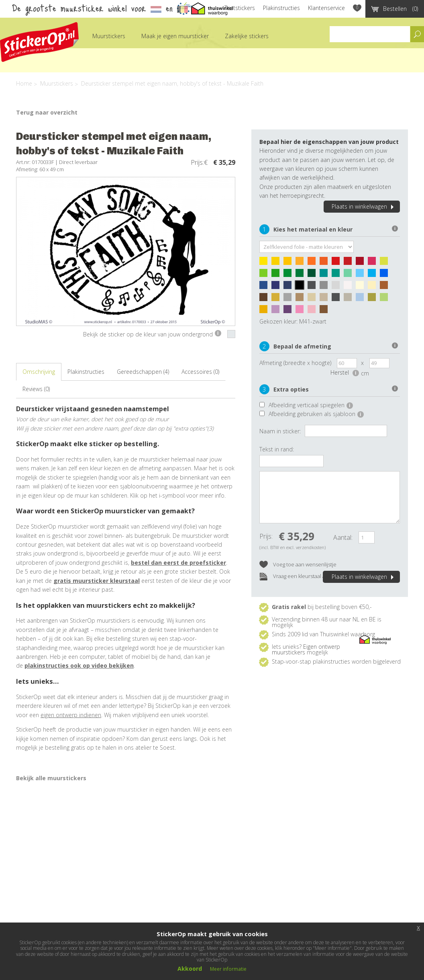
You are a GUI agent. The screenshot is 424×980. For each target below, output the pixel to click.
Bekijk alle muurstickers (51, 778)
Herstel (345, 372)
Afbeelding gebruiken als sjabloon (316, 414)
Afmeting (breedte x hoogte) (295, 363)
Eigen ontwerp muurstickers (306, 649)
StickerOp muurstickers (39, 42)
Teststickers (240, 8)
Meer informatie (228, 969)
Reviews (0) (36, 389)
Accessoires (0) (200, 372)
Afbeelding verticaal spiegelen (311, 405)
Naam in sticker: (280, 431)
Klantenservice (326, 8)
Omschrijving (39, 372)
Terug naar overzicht (47, 112)
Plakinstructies (281, 8)
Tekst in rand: (277, 449)
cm (365, 373)
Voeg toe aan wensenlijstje (298, 565)
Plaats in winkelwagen (364, 206)
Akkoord (190, 969)
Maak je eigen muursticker (175, 36)
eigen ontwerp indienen (71, 715)
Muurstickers (109, 36)
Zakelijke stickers (247, 36)
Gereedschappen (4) (143, 372)
